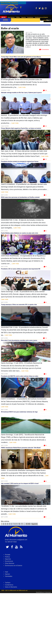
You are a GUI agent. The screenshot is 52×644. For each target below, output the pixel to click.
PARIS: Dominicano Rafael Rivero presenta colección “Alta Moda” (21, 448)
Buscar (49, 20)
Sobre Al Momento (11, 587)
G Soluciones (47, 592)
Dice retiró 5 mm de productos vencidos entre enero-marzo (19, 340)
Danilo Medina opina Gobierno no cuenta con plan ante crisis (20, 233)
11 (22, 524)
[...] (29, 47)
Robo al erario (10, 28)
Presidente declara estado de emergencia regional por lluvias (20, 161)
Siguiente (34, 524)
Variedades (9, 576)
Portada (8, 555)
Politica (18, 17)
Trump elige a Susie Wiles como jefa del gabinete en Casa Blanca (21, 57)
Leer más (22, 87)
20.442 (28, 524)
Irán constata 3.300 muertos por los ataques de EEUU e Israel (20, 483)
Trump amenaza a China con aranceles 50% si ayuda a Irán (19, 305)
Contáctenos (9, 585)
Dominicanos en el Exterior (41, 17)
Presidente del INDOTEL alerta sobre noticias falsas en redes (20, 376)
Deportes (24, 17)
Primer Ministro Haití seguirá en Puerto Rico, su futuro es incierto (21, 128)
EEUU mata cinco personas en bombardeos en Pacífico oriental (20, 197)
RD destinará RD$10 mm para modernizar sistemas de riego (19, 412)
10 (19, 524)
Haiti (6, 572)
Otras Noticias (11, 17)
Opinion (7, 574)
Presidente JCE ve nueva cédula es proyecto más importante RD (21, 269)
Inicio (3, 17)
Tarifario (8, 583)
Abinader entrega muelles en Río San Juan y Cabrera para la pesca (21, 93)
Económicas (30, 17)
